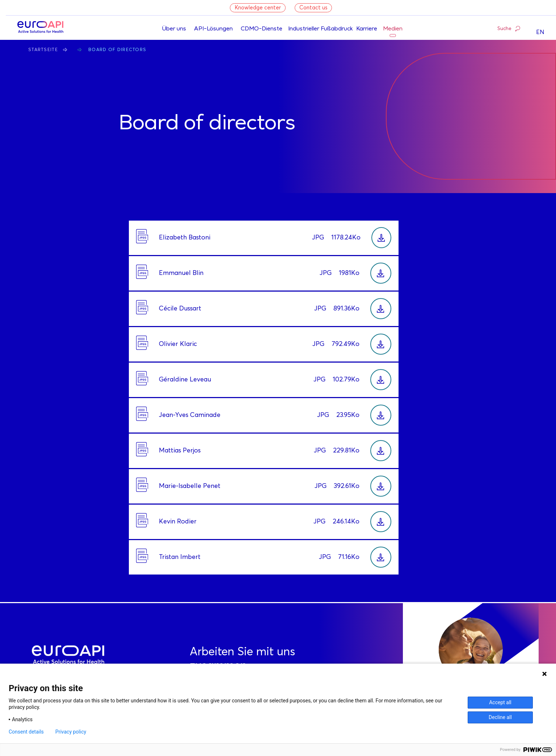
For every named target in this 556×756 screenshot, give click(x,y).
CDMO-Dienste (262, 29)
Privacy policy (71, 732)
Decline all (500, 717)
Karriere (367, 29)
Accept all (500, 702)
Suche (509, 28)
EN (540, 32)
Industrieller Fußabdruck (320, 29)
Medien (393, 29)
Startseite (43, 50)
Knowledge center (258, 8)
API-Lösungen (213, 29)
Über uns (174, 29)
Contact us (313, 8)
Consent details (26, 732)
